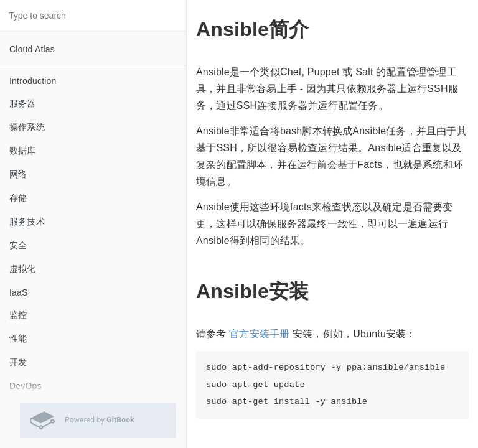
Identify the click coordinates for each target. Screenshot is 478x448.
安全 (18, 245)
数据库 (23, 151)
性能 (18, 338)
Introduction (33, 81)
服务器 (23, 103)
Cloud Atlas (32, 49)
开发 (18, 362)
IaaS (19, 292)
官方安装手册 (259, 334)
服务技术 (27, 222)
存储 (18, 198)
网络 (18, 174)
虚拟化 (23, 269)
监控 (18, 315)
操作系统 (27, 127)
